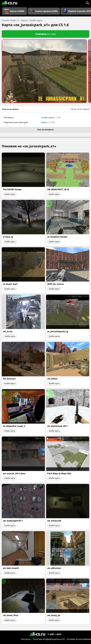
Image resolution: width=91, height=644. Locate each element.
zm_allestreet (54, 568)
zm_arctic (8, 331)
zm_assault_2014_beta (14, 473)
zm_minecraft (54, 521)
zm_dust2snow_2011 (58, 426)
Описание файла (10, 109)
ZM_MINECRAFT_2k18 (58, 189)
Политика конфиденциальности (49, 639)
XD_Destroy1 (9, 379)
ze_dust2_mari (10, 284)
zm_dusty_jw (54, 615)
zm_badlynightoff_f (13, 521)
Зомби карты (51, 117)
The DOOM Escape (12, 189)
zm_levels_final (11, 615)
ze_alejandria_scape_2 (14, 426)
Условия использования (79, 639)
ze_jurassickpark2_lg (58, 331)
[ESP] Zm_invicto (56, 284)
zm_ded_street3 (11, 568)
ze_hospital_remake (57, 237)
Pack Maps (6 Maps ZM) (59, 473)
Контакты (26, 639)
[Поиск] (87, 3)
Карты (48, 122)
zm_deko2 (52, 379)
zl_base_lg (8, 237)
